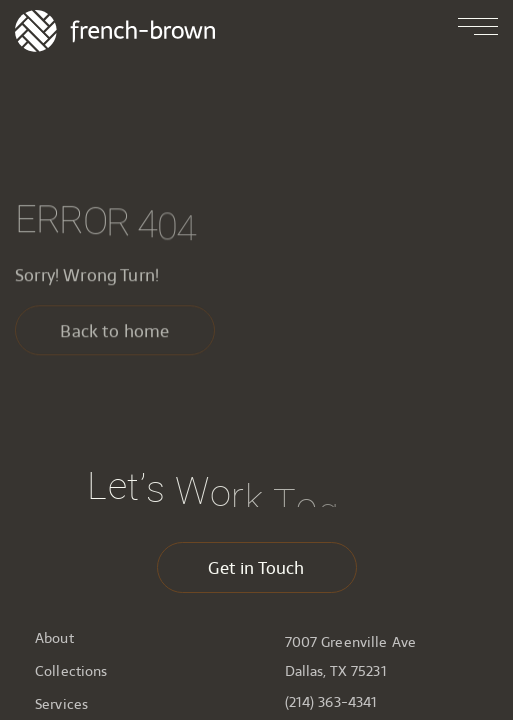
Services (61, 704)
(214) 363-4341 (331, 702)
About (54, 638)
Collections (71, 671)
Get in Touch (256, 568)
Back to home (114, 334)
